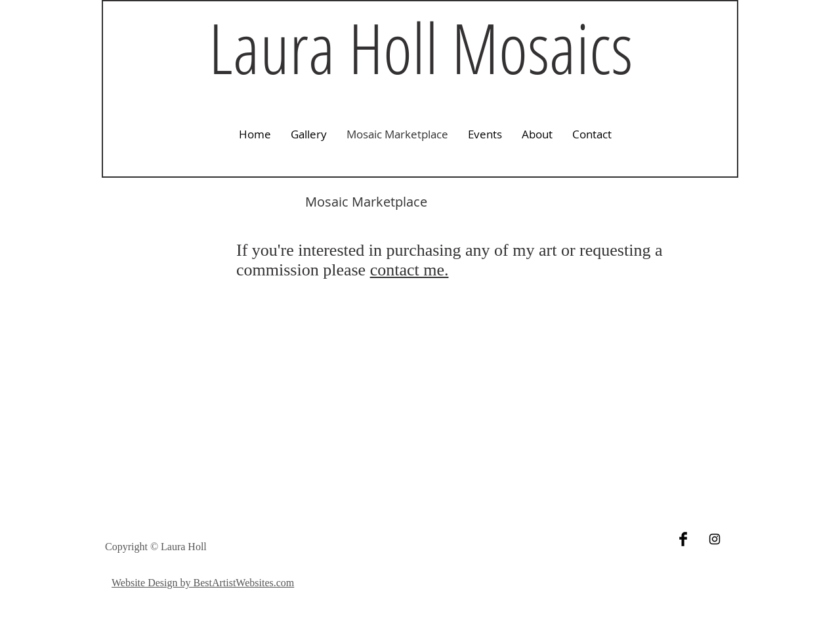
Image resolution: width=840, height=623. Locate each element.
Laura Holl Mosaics (421, 47)
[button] (309, 134)
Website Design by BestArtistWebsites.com (203, 583)
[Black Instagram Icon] (715, 539)
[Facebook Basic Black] (683, 539)
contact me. (409, 270)
